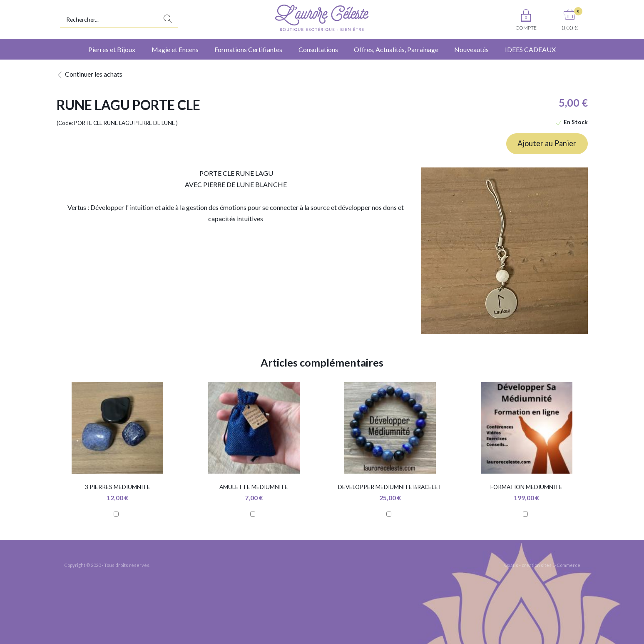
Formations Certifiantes (248, 49)
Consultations (318, 49)
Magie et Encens (175, 49)
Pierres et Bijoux (112, 49)
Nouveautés (471, 49)
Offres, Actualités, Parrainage (396, 49)
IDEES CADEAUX (530, 49)
